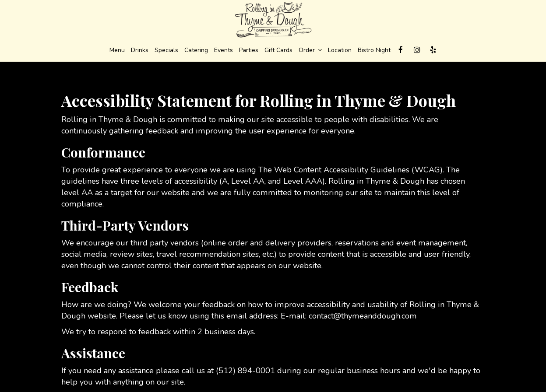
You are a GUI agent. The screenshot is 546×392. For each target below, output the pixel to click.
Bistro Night (374, 50)
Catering (196, 50)
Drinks (140, 50)
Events (224, 50)
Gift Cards (278, 50)
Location (340, 50)
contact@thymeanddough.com (363, 316)
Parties (249, 50)
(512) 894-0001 (245, 371)
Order (310, 50)
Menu (117, 50)
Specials (166, 50)
